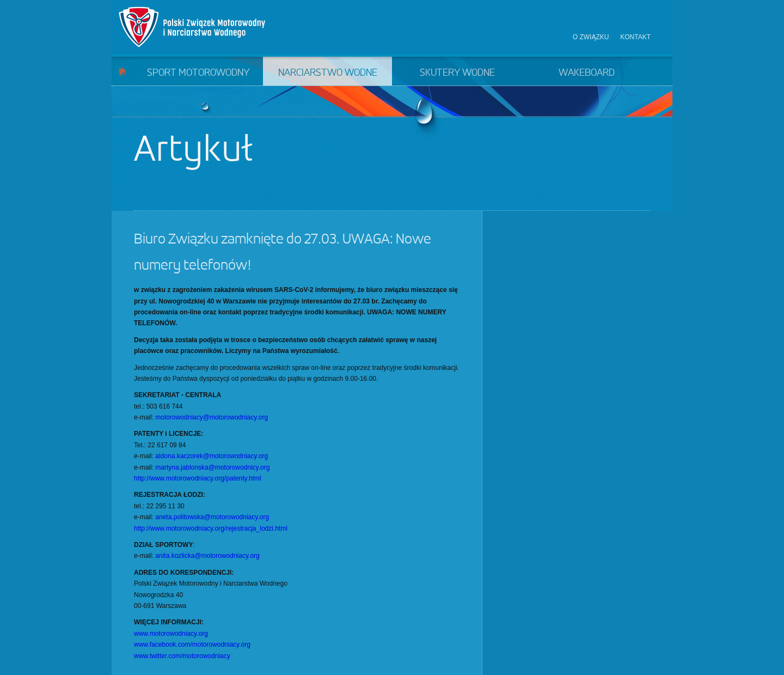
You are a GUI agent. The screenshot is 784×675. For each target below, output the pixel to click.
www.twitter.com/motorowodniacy (182, 656)
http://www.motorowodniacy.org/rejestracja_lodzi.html (211, 528)
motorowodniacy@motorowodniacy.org (212, 417)
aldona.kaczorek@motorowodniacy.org (212, 456)
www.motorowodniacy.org (171, 634)
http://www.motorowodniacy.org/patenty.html (198, 478)
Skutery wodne (457, 73)
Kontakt (635, 37)
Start (122, 71)
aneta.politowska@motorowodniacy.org (212, 517)
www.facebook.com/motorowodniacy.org (192, 644)
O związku (591, 37)
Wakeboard (587, 73)
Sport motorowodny (198, 73)
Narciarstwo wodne (328, 73)
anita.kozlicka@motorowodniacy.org (207, 556)
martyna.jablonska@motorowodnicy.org (212, 467)
